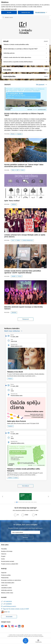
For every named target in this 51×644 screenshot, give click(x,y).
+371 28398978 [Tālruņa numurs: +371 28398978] (7, 604)
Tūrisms (20, 276)
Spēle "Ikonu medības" (12, 201)
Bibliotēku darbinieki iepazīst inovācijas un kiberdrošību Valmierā (24, 308)
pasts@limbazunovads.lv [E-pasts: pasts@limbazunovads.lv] (10, 606)
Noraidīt (9, 12)
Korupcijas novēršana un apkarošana (11, 580)
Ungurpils (19, 134)
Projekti (3, 556)
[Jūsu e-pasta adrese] (26, 532)
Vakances (4, 554)
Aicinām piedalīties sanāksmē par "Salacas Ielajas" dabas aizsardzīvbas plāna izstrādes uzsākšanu (24, 165)
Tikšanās (13, 134)
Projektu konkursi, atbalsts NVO (10, 564)
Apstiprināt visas (26, 12)
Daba (13, 170)
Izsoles (3, 559)
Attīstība (14, 276)
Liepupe (16, 478)
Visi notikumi (25, 486)
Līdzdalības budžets (6, 588)
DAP (18, 170)
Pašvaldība (4, 549)
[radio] (16, 515)
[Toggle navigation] (26, 641)
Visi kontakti (9, 617)
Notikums (14, 204)
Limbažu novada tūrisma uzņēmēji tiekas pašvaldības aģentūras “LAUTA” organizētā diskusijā (23, 272)
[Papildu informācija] (9, 612)
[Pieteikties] (26, 538)
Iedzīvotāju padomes (7, 590)
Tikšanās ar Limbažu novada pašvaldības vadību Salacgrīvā (24, 470)
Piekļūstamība (5, 578)
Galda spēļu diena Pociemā (16, 421)
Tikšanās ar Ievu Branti (15, 372)
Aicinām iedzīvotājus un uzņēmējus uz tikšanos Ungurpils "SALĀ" (24, 114)
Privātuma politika (6, 575)
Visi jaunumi (26, 319)
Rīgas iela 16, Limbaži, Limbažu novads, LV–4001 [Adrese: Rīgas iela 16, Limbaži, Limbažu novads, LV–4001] (16, 609)
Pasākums (10, 426)
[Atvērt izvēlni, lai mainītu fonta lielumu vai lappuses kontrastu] (38, 641)
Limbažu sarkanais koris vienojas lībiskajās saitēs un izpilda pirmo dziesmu (25, 236)
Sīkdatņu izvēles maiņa (7, 593)
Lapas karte (4, 585)
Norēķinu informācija (7, 551)
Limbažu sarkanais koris (28, 240)
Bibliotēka (14, 312)
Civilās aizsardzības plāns (8, 583)
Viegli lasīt (4, 573)
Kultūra (18, 240)
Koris (13, 240)
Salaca (23, 170)
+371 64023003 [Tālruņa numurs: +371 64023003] (7, 601)
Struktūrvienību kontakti (8, 561)
